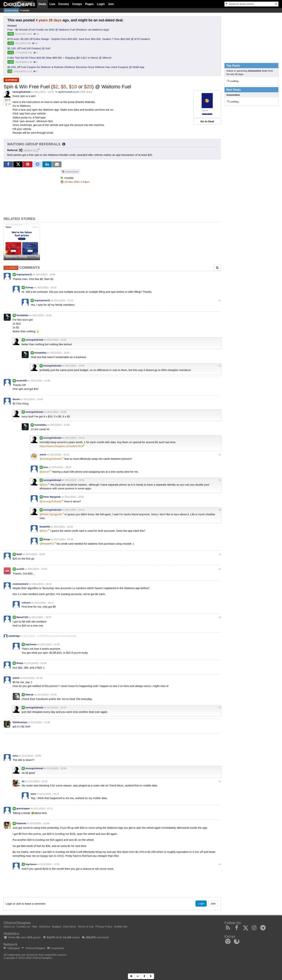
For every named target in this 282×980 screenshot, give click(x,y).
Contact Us (23, 926)
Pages (89, 4)
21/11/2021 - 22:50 (31, 756)
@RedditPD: (47, 544)
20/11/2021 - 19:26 (62, 467)
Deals (42, 4)
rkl (23, 781)
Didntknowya (20, 722)
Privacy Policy (104, 926)
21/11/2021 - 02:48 (37, 663)
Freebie (25, 10)
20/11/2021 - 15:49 (35, 554)
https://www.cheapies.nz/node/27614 (62, 446)
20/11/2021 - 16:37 (41, 617)
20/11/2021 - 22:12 (75, 510)
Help (34, 926)
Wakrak (29, 695)
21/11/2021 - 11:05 (40, 722)
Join (111, 4)
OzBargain (12, 948)
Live (52, 4)
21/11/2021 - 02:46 (64, 539)
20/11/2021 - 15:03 (60, 353)
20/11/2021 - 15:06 (57, 412)
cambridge (14, 636)
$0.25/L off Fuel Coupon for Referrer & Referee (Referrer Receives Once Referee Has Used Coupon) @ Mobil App (76, 67)
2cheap (29, 287)
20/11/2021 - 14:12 (64, 300)
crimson (26, 603)
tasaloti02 (22, 381)
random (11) (31, 150)
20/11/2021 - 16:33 (42, 584)
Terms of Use (86, 926)
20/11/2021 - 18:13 (44, 603)
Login (101, 4)
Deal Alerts (70, 926)
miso (15, 756)
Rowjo (47, 539)
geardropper (23, 808)
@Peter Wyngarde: (51, 514)
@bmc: (44, 485)
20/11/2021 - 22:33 (63, 527)
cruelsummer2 (20, 584)
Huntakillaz (22, 315)
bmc (46, 467)
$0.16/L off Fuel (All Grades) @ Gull (29, 48)
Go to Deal (207, 121)
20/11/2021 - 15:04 (33, 399)
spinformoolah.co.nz (68, 92)
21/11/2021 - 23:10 (38, 781)
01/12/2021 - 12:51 (50, 864)
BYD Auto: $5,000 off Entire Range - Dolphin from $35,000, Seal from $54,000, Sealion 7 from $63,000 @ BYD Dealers (79, 39)
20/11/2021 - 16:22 (37, 569)
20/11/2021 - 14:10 (47, 287)
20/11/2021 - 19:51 (75, 480)
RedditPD (45, 527)
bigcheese (31, 644)
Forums (64, 4)
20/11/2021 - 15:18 (60, 455)
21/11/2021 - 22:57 (57, 708)
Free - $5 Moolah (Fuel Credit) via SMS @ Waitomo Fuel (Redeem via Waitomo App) (58, 30)
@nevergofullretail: (51, 459)
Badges (57, 926)
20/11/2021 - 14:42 (42, 315)
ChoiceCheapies (33, 948)
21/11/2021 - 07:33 (47, 695)
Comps (77, 4)
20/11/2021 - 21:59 (50, 644)
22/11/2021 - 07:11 (43, 808)
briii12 (16, 678)
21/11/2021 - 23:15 (49, 794)
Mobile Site (121, 926)
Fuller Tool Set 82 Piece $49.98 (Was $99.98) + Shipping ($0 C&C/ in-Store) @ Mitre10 (59, 58)
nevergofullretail (21, 92)
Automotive (11, 10)
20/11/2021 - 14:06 (46, 274)
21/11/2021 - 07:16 (33, 678)
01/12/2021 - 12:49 (40, 823)
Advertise (45, 926)
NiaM (19, 554)
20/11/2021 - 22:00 (74, 497)
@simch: (45, 472)
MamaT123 (22, 617)
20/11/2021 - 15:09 (60, 425)
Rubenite (21, 823)
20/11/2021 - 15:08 (75, 366)
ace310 (20, 569)
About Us (9, 926)
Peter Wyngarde (52, 497)
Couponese (55, 948)
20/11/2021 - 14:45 (40, 381)
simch (43, 455)
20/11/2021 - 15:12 (75, 438)
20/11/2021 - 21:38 (33, 636)
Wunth (16, 399)
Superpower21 (24, 274)
